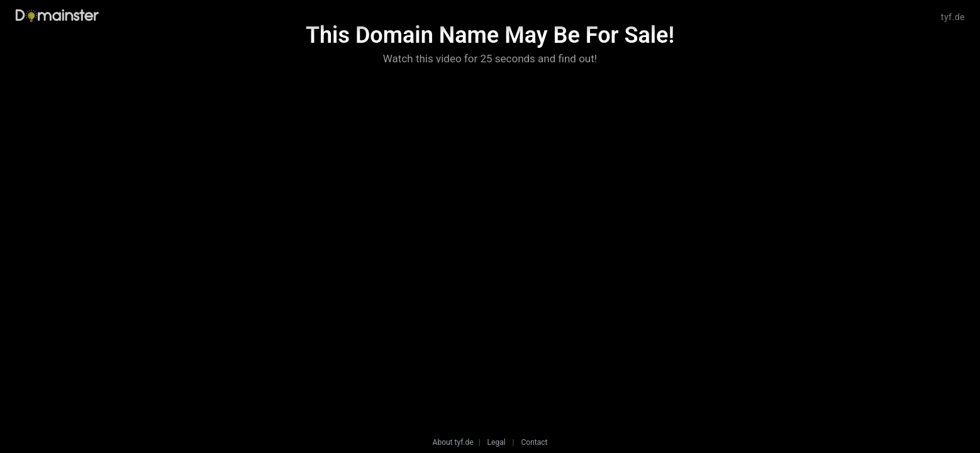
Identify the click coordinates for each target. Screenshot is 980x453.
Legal (497, 442)
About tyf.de (453, 442)
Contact (534, 442)
